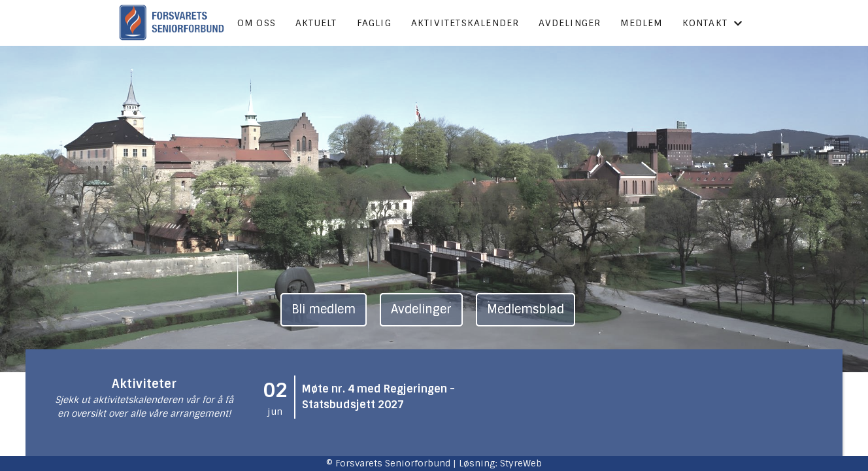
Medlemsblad (526, 309)
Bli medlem (324, 309)
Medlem (641, 23)
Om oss (257, 23)
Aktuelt (316, 23)
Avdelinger (570, 23)
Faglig (374, 23)
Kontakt (713, 23)
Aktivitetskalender (465, 23)
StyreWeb (521, 463)
